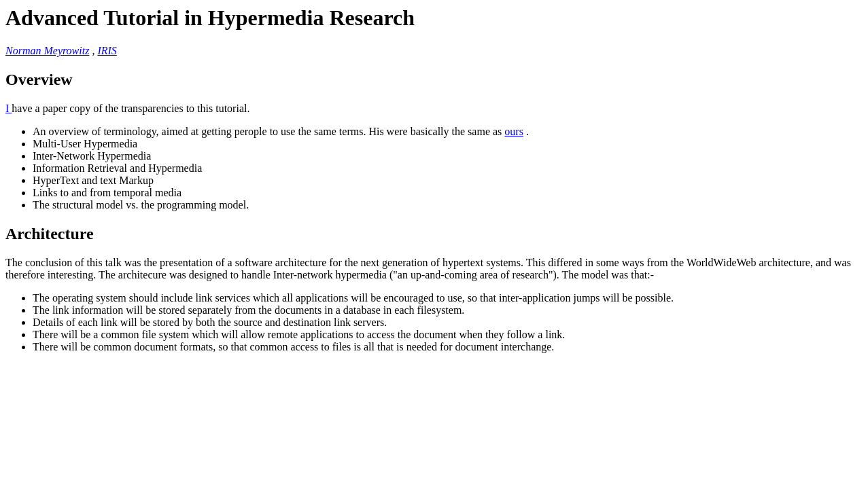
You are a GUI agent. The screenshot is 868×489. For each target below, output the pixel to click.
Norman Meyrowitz (47, 51)
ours (514, 131)
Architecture (50, 234)
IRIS (107, 51)
